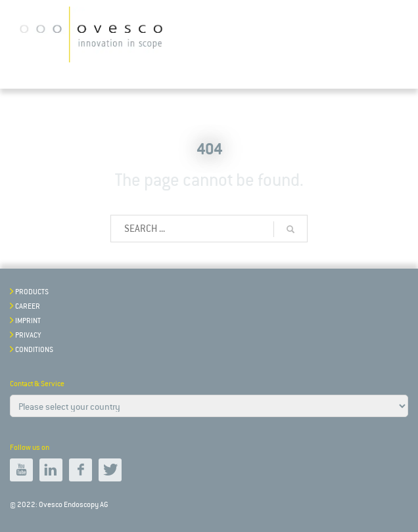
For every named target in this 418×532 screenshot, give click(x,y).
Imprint (28, 321)
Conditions (34, 350)
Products (32, 292)
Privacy (28, 335)
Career (28, 306)
